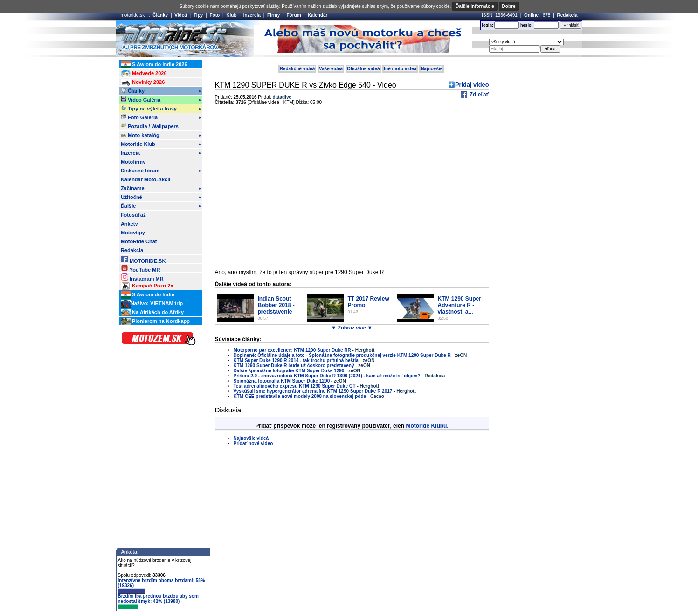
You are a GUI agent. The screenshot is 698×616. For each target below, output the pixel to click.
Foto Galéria (161, 117)
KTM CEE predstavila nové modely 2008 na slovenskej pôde (300, 396)
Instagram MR (142, 277)
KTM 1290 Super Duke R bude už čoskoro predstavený (294, 366)
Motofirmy (133, 162)
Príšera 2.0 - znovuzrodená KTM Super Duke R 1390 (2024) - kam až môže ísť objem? (327, 376)
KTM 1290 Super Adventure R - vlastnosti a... (460, 305)
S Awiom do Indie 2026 (154, 65)
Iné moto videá (400, 69)
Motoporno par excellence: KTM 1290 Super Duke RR (292, 350)
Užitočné (161, 197)
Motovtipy (133, 233)
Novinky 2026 (143, 82)
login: (487, 25)
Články (160, 15)
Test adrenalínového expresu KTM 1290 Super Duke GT (295, 386)
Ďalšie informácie (475, 6)
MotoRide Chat (139, 241)
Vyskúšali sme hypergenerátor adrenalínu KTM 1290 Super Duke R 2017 (313, 391)
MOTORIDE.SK (143, 259)
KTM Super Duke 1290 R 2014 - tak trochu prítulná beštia (296, 360)
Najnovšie (432, 69)
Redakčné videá (297, 69)
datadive (282, 97)
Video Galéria (161, 100)
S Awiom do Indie (148, 295)
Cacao (377, 396)
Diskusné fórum (161, 171)
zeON (461, 355)
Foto (214, 15)
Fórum (294, 15)
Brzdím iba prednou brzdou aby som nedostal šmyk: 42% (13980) (158, 602)
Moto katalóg (161, 135)
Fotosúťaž (133, 215)
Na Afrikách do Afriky (152, 313)
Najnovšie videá (251, 438)
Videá (181, 15)
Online (531, 15)
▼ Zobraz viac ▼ (352, 328)
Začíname (161, 188)
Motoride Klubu (426, 426)
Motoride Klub (161, 144)
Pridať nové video (253, 443)
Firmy (273, 15)
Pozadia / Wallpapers (150, 126)
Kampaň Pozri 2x (147, 286)
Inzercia (252, 15)
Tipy (198, 15)
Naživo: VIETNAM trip (152, 304)
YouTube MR (140, 268)
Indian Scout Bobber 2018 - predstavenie (276, 305)
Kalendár (318, 15)
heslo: (527, 25)
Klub (231, 15)
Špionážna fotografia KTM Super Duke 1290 (282, 381)
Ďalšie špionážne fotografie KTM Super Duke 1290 (290, 371)
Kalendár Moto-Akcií (145, 179)
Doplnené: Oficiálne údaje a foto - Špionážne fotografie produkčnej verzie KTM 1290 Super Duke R (342, 355)
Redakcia (567, 15)
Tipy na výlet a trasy (161, 109)
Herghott (365, 350)
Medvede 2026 (144, 74)
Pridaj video (472, 85)
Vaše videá (331, 69)
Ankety (129, 224)
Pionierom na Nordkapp (155, 322)
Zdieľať (478, 95)
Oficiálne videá (363, 69)
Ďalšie (161, 206)
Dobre (509, 6)
